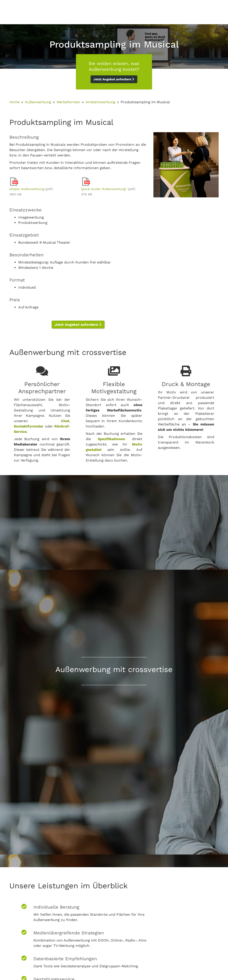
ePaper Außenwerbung (27, 189)
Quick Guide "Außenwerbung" (104, 189)
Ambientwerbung (100, 102)
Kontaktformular (29, 426)
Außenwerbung (38, 102)
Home (14, 102)
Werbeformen (68, 102)
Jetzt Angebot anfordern (114, 79)
